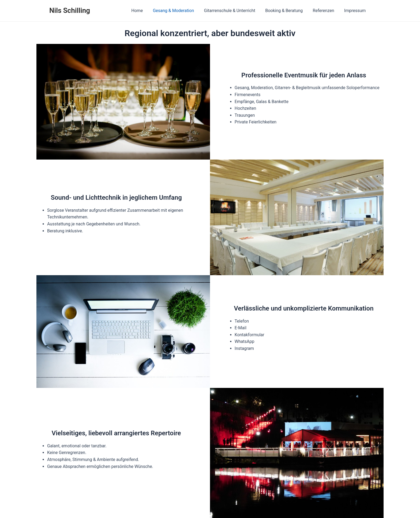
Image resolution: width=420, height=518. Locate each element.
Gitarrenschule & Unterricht (235, 11)
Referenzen (326, 11)
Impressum (356, 11)
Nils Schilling (70, 10)
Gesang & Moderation (180, 11)
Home (145, 11)
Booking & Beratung (287, 11)
